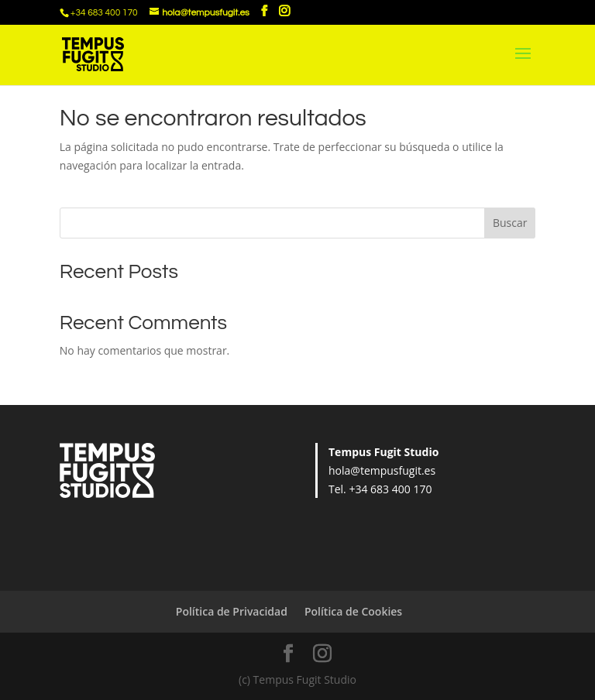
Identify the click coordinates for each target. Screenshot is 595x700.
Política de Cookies (353, 611)
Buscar (510, 223)
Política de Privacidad (232, 611)
